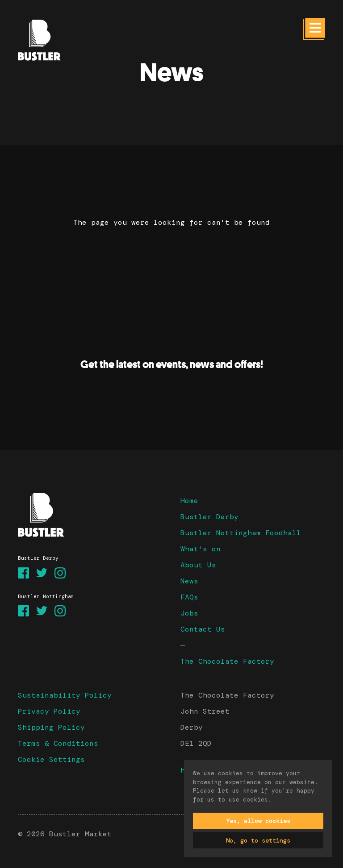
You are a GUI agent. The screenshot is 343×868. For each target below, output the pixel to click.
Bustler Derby (209, 517)
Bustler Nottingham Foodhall (241, 533)
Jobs (189, 613)
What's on (201, 549)
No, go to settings (258, 840)
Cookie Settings (51, 759)
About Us (198, 565)
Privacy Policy (49, 711)
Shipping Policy (51, 727)
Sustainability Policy (65, 695)
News (189, 581)
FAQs (189, 597)
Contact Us (203, 629)
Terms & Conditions (58, 743)
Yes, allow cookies (258, 821)
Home (189, 501)
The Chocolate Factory (227, 661)
